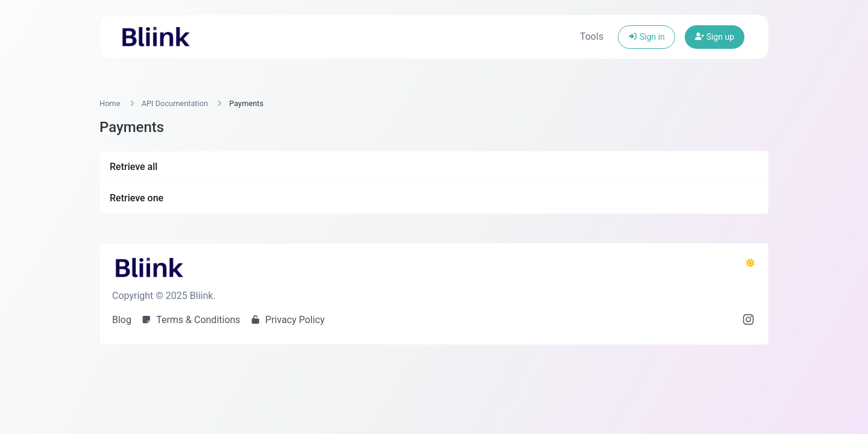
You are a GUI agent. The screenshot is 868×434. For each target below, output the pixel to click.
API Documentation (175, 103)
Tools (592, 36)
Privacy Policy (288, 320)
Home (110, 103)
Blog (122, 320)
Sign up (715, 37)
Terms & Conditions (191, 320)
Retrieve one (137, 198)
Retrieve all (134, 167)
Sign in (646, 37)
